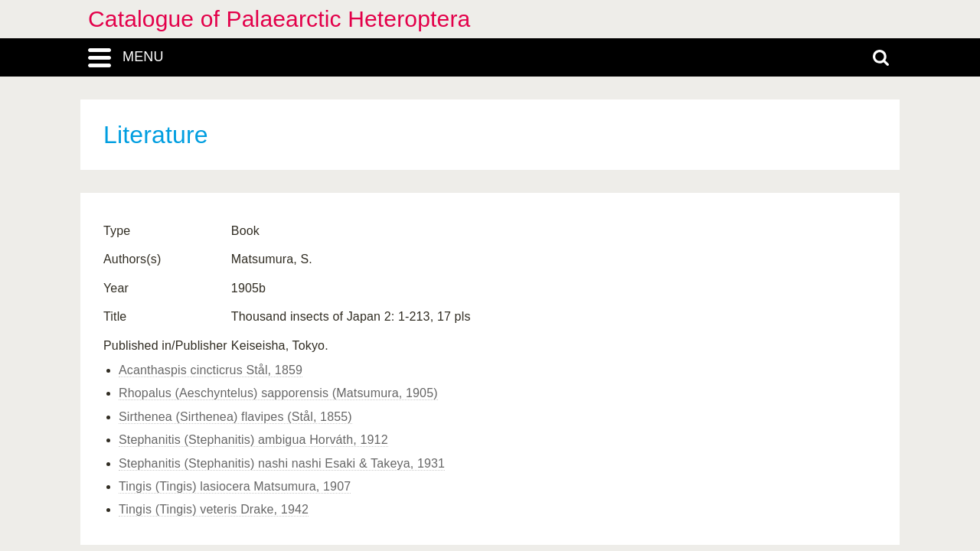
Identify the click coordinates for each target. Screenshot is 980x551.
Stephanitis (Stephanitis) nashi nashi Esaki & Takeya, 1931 (282, 463)
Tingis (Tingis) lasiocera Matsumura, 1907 (235, 486)
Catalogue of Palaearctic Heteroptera (279, 19)
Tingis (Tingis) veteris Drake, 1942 (214, 509)
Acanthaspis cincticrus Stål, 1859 (211, 370)
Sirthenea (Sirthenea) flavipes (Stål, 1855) (235, 417)
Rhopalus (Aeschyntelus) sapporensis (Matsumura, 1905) (278, 393)
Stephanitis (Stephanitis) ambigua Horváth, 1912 (253, 440)
